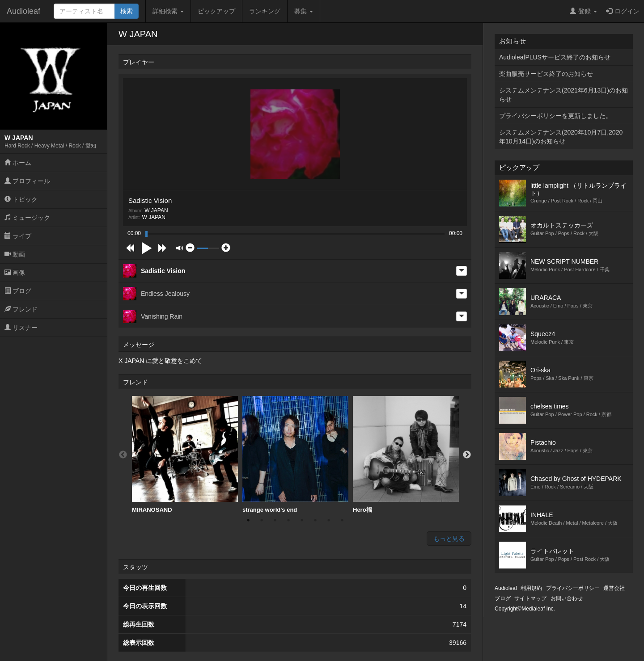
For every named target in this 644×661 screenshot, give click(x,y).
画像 (15, 273)
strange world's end (295, 455)
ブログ (18, 291)
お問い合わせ (567, 598)
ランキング (265, 11)
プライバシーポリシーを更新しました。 (555, 116)
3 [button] (275, 520)
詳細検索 (168, 11)
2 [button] (262, 520)
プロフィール (27, 181)
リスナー (21, 328)
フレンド (21, 309)
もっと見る (449, 539)
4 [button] (288, 520)
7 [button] (329, 520)
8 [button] (342, 520)
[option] (185, 455)
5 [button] (302, 520)
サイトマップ (530, 598)
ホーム (18, 163)
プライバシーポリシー (573, 588)
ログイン (623, 11)
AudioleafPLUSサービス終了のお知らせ (555, 57)
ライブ (18, 236)
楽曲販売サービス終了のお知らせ (546, 74)
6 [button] (315, 520)
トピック (21, 199)
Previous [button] (123, 455)
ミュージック (27, 218)
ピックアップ (216, 11)
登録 (583, 11)
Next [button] (467, 455)
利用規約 (531, 588)
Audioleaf (23, 11)
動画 (15, 254)
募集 (304, 11)
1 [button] (248, 520)
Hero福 (406, 455)
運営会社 (614, 588)
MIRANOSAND (185, 455)
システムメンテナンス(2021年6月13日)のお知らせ (563, 95)
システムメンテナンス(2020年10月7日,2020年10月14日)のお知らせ (561, 137)
